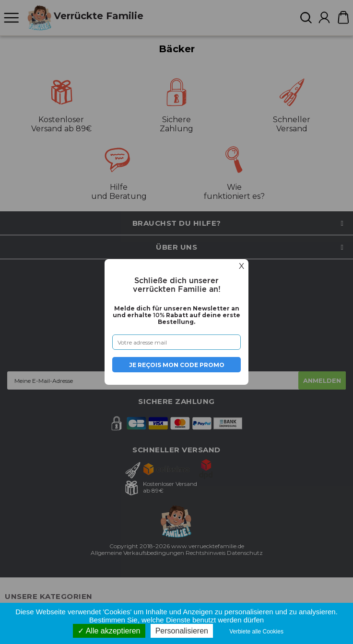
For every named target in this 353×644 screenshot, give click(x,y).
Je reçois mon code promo (177, 365)
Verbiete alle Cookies (256, 632)
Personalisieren (182, 631)
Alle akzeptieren (109, 631)
